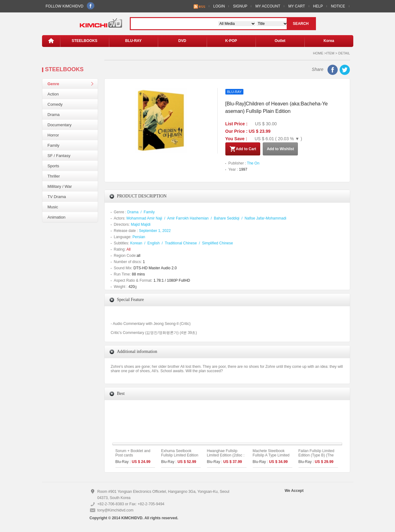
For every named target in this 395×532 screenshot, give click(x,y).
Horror (53, 135)
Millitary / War (60, 186)
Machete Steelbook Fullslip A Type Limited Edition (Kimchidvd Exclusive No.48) (271, 457)
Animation (57, 217)
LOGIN (219, 6)
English (154, 243)
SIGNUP (240, 6)
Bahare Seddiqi (227, 218)
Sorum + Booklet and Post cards (133, 453)
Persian (139, 237)
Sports (54, 166)
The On (253, 163)
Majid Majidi (141, 224)
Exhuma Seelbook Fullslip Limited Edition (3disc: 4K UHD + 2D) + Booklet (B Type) (181, 457)
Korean (136, 243)
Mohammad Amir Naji (144, 218)
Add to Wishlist (280, 149)
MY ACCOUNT (268, 6)
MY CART (297, 6)
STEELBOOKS (85, 41)
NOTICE (338, 6)
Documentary (60, 125)
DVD (182, 41)
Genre (54, 84)
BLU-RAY (133, 41)
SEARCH (301, 24)
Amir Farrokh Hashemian (188, 218)
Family (54, 145)
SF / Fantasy (59, 156)
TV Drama (57, 197)
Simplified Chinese (217, 243)
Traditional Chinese (181, 243)
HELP (318, 6)
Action (53, 94)
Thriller (54, 176)
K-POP (231, 41)
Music (53, 207)
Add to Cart (243, 149)
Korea (329, 41)
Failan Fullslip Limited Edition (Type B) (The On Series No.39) (316, 455)
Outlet (280, 41)
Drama (54, 115)
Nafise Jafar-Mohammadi (266, 218)
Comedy (55, 104)
